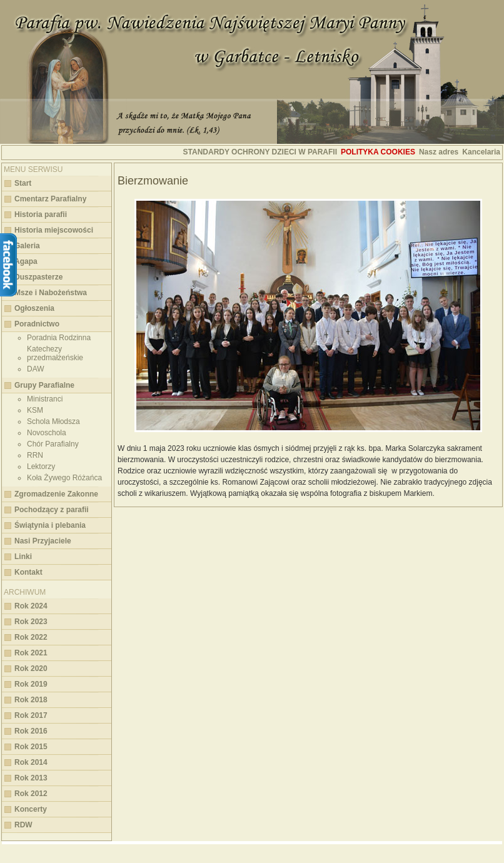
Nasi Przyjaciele (43, 541)
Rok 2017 (31, 715)
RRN (35, 455)
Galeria (27, 246)
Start (23, 183)
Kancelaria (481, 152)
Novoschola (47, 433)
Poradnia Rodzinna (59, 338)
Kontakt (28, 572)
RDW (23, 825)
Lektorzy (41, 467)
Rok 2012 (31, 794)
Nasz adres (439, 152)
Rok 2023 (31, 622)
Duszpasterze (38, 277)
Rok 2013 (31, 778)
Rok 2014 (31, 762)
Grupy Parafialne (44, 385)
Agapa (26, 261)
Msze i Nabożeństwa (51, 293)
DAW (36, 369)
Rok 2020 (31, 669)
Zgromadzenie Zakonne (56, 494)
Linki (23, 557)
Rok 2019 (31, 684)
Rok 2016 (31, 731)
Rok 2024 (31, 606)
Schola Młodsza (53, 421)
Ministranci (45, 399)
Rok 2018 (31, 700)
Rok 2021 (31, 653)
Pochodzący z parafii (52, 510)
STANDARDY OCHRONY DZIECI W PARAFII (260, 152)
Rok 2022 (31, 637)
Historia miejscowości (54, 230)
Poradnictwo (37, 324)
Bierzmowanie (153, 181)
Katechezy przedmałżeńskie (55, 353)
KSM (35, 410)
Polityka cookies (378, 152)
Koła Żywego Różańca (64, 478)
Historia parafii (41, 214)
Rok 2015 (31, 747)
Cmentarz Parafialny (50, 199)
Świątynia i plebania (50, 525)
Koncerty (31, 809)
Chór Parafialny (53, 444)
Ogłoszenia (34, 308)
